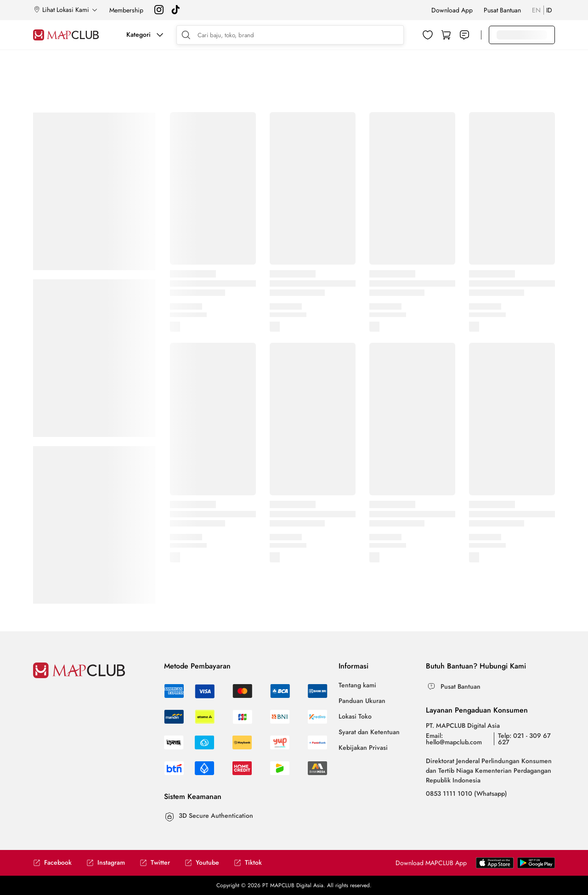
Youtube (202, 863)
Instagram (106, 863)
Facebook (52, 863)
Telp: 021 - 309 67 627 (524, 739)
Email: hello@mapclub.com (454, 739)
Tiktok (248, 863)
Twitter (155, 863)
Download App (452, 10)
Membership (126, 10)
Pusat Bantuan (502, 10)
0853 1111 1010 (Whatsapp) (466, 793)
